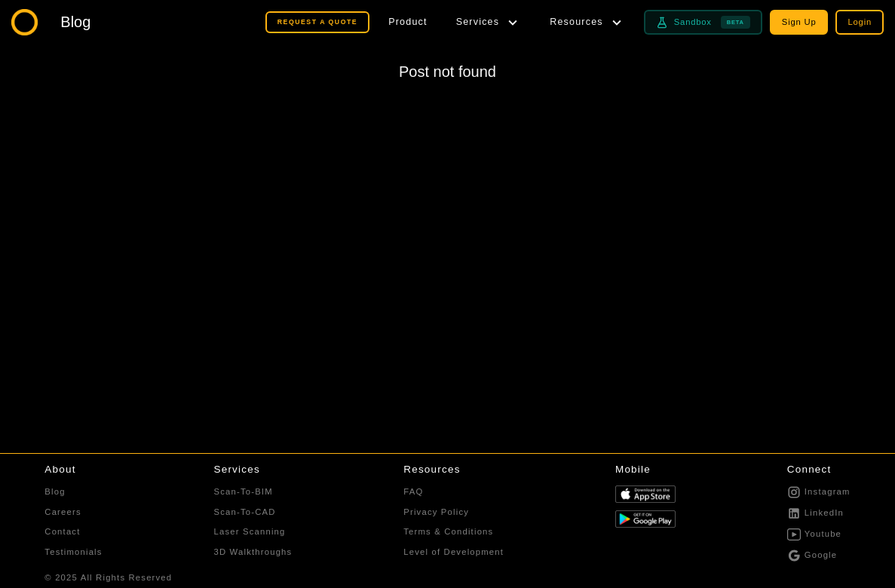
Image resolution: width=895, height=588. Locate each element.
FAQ (413, 492)
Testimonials (73, 552)
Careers (63, 512)
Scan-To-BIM (244, 492)
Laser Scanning (250, 531)
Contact (62, 531)
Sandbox (703, 22)
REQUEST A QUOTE (317, 22)
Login (860, 22)
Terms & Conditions (448, 531)
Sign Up (799, 22)
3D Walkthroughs (253, 552)
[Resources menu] (587, 23)
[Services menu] (489, 23)
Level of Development (454, 552)
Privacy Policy (436, 512)
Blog (55, 492)
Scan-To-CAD (245, 512)
